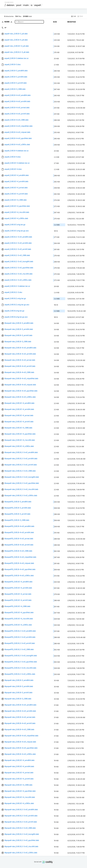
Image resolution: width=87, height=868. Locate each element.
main (26, 5)
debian (10, 5)
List (73, 16)
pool (19, 5)
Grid (80, 16)
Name (9, 22)
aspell (37, 5)
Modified (72, 22)
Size (55, 22)
